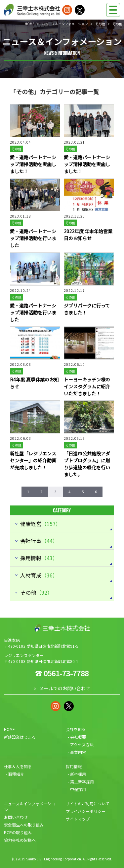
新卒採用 (78, 774)
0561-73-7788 (66, 673)
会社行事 (39, 541)
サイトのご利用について (88, 803)
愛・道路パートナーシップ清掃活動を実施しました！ (33, 164)
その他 (100, 24)
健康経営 (41, 524)
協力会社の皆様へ (20, 840)
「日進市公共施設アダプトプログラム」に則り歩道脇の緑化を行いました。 (87, 464)
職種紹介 (16, 774)
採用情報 (39, 558)
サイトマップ (78, 819)
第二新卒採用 (82, 782)
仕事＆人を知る (18, 766)
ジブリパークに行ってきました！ (87, 309)
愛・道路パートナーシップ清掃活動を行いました (33, 238)
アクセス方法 (82, 744)
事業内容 (78, 752)
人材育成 (39, 575)
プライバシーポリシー (86, 811)
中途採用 (78, 789)
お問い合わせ (16, 817)
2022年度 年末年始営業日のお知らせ (88, 235)
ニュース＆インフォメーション (65, 24)
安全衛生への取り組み (24, 825)
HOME (30, 24)
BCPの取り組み (18, 832)
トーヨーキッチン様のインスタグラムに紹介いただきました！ (87, 386)
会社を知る (76, 729)
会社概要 (78, 737)
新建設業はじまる (20, 737)
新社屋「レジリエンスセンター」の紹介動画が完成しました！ (33, 460)
